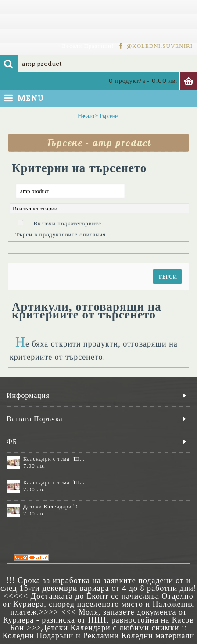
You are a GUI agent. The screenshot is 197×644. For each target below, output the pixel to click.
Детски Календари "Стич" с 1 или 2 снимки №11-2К (54, 507)
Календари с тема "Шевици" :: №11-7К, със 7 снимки (54, 483)
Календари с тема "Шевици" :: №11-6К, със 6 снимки (54, 459)
